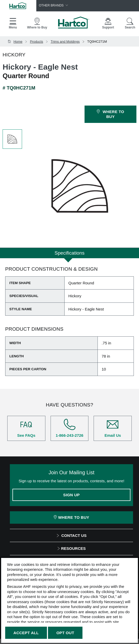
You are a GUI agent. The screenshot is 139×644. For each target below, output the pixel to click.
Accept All (26, 633)
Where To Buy (71, 517)
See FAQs (26, 428)
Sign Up (72, 495)
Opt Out (65, 633)
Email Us (113, 428)
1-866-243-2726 (70, 428)
